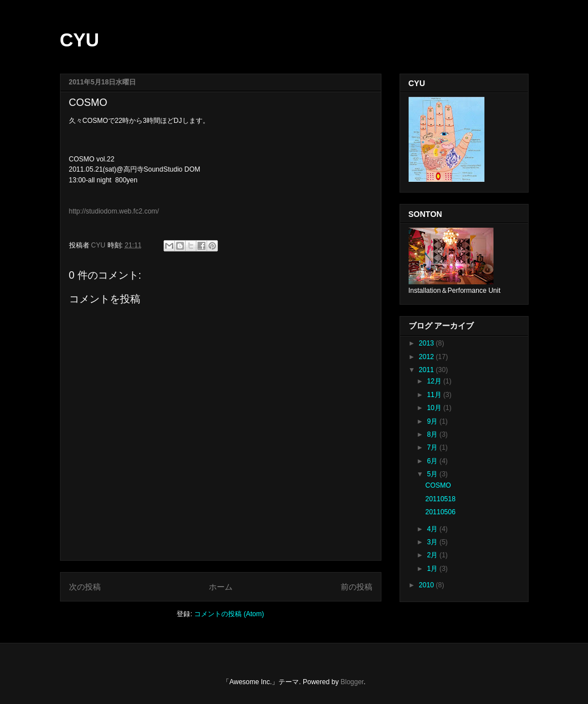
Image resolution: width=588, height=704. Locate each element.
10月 (435, 408)
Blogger (352, 682)
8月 (433, 434)
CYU (80, 40)
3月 (433, 542)
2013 (427, 343)
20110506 (440, 512)
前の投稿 (357, 587)
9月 (433, 421)
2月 (433, 555)
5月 (433, 474)
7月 (433, 447)
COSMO (438, 485)
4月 (433, 529)
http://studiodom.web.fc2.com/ (114, 211)
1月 (433, 569)
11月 (435, 395)
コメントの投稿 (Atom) (229, 614)
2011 (427, 370)
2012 (427, 357)
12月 (435, 381)
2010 (427, 585)
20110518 (440, 499)
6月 (433, 461)
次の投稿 (85, 587)
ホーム (221, 587)
